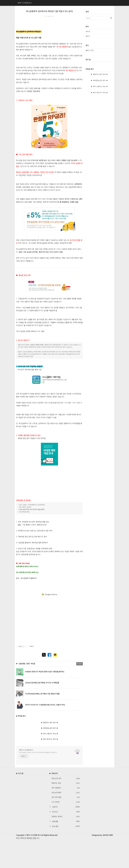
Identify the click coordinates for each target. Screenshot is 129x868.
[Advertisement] (49, 32)
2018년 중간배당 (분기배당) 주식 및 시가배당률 (42, 711)
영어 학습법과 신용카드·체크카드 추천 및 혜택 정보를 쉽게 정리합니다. (38, 780)
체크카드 (66, 840)
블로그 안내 (90, 50)
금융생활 (66, 849)
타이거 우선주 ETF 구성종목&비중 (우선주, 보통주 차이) (45, 733)
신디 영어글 (66, 830)
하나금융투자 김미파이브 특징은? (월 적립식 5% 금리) (49, 11)
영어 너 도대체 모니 (26, 778)
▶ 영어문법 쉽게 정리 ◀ (49, 756)
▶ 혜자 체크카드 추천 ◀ (49, 767)
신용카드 (66, 835)
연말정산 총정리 (66, 845)
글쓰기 (88, 36)
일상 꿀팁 (66, 854)
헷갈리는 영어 (66, 811)
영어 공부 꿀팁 (66, 825)
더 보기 (80, 692)
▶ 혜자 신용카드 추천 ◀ (49, 762)
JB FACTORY (108, 863)
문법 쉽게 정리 (66, 807)
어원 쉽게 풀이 (66, 821)
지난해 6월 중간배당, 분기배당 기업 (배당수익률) (42, 722)
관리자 (88, 32)
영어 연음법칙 (66, 816)
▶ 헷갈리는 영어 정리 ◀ (49, 751)
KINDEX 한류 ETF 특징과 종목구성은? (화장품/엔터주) (45, 700)
